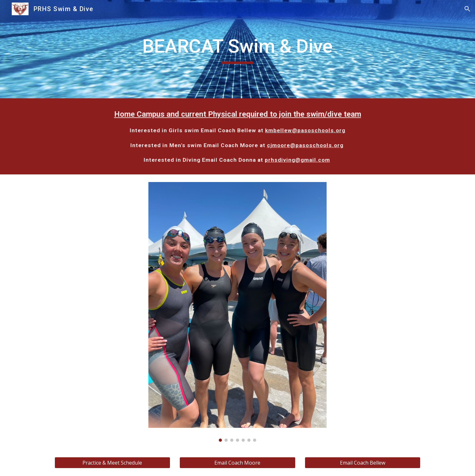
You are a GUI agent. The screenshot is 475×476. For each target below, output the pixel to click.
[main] (237, 49)
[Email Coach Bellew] (363, 463)
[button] (467, 9)
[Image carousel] (238, 312)
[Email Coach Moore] (237, 463)
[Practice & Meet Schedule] (112, 463)
